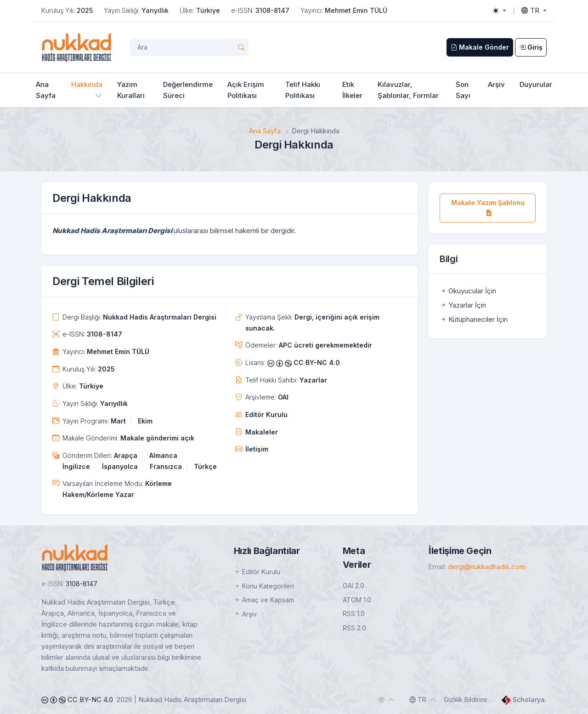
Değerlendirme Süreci (188, 90)
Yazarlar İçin (463, 305)
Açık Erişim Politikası (246, 90)
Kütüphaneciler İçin (474, 319)
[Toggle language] (534, 11)
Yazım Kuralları (131, 90)
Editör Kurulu (266, 414)
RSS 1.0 (354, 614)
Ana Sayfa (46, 90)
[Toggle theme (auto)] (386, 700)
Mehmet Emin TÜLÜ (356, 10)
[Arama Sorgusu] (189, 47)
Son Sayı (463, 90)
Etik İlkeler (352, 90)
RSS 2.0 (354, 628)
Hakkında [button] (87, 84)
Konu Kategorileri (264, 586)
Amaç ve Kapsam (264, 600)
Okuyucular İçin (468, 291)
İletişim (257, 449)
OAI (283, 397)
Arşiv (496, 84)
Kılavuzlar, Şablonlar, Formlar (408, 90)
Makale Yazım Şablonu (488, 208)
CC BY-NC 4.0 (304, 363)
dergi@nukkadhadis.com (487, 567)
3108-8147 (272, 10)
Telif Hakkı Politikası (303, 90)
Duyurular (536, 84)
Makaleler (262, 432)
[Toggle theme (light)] (499, 11)
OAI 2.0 (353, 585)
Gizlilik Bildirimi (465, 700)
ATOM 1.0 (357, 600)
